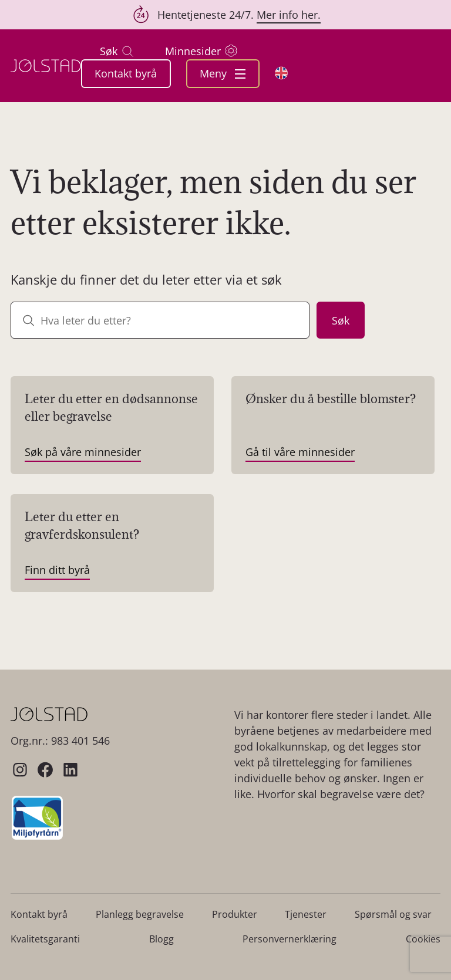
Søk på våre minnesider (83, 452)
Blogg (161, 939)
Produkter (235, 914)
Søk (117, 51)
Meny (223, 73)
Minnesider (201, 51)
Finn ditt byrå (57, 570)
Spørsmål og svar (393, 914)
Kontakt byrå (126, 73)
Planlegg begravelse (140, 914)
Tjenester (306, 914)
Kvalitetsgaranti (45, 939)
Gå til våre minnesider (300, 452)
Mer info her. (289, 15)
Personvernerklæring (290, 939)
